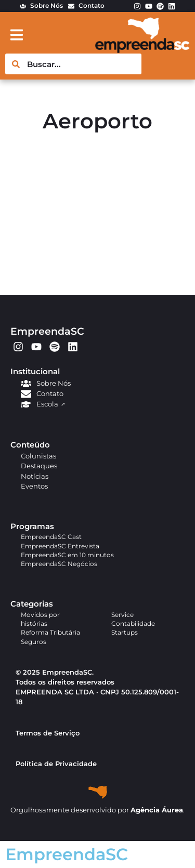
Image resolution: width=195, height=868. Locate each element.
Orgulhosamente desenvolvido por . (97, 810)
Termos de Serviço (48, 733)
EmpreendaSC (47, 331)
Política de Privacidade (56, 764)
